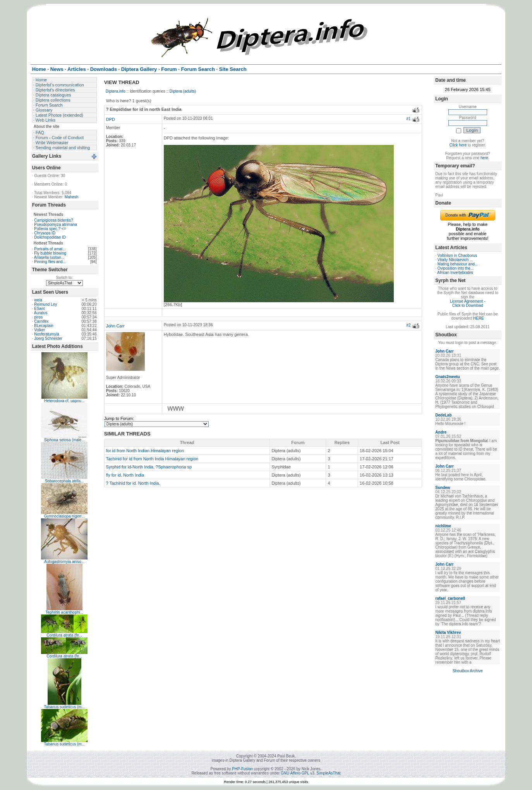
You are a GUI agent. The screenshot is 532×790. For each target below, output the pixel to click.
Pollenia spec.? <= (50, 229)
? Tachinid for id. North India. (133, 483)
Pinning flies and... (50, 262)
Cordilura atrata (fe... (64, 635)
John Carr (115, 326)
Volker (39, 330)
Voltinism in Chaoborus (457, 256)
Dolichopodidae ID (50, 237)
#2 (408, 325)
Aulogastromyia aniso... (64, 562)
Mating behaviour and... (458, 264)
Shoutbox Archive (468, 671)
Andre (441, 432)
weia (38, 300)
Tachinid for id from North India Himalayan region (152, 459)
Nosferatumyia (46, 334)
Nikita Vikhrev (448, 633)
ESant (39, 309)
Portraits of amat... (50, 249)
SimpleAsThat (328, 773)
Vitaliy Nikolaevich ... (455, 260)
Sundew (443, 488)
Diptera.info (116, 91)
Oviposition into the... (456, 268)
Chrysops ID (45, 233)
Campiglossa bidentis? (54, 220)
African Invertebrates (455, 273)
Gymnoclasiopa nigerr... (64, 516)
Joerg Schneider (48, 338)
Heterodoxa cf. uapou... (64, 401)
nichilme (443, 526)
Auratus (41, 313)
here (484, 158)
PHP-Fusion (242, 769)
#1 (408, 119)
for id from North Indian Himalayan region (145, 451)
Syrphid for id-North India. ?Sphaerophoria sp (149, 467)
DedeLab (443, 415)
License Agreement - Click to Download (468, 303)
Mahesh (72, 197)
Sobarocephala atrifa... (64, 481)
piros (38, 317)
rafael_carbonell (450, 598)
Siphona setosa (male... (64, 440)
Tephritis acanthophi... (64, 612)
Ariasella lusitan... (49, 257)
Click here (458, 145)
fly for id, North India (125, 475)
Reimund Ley (45, 304)
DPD (111, 119)
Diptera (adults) (183, 91)
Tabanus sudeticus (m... (64, 707)
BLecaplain (44, 326)
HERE (479, 318)
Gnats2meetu (447, 377)
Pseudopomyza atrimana (56, 225)
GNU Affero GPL (295, 773)
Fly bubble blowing (50, 253)
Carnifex (41, 321)
